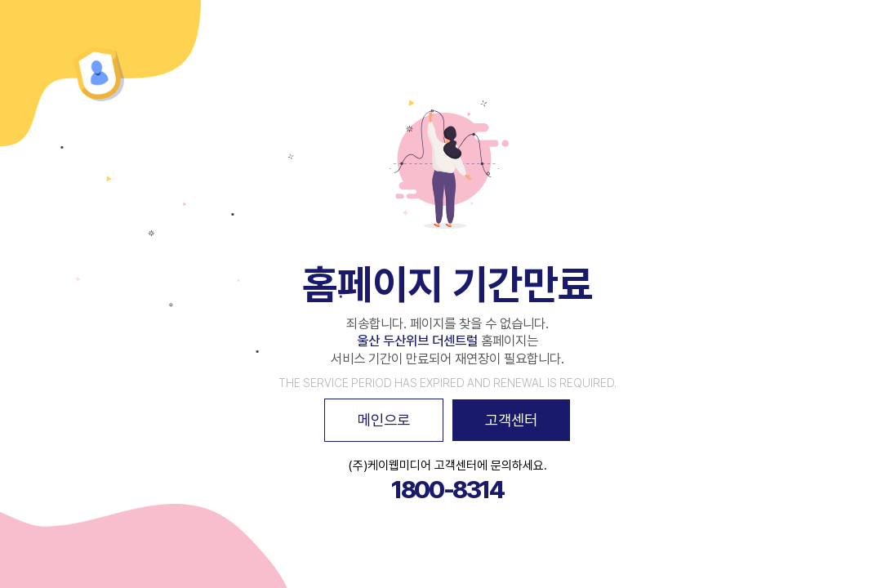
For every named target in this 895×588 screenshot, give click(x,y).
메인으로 (384, 420)
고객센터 (511, 420)
